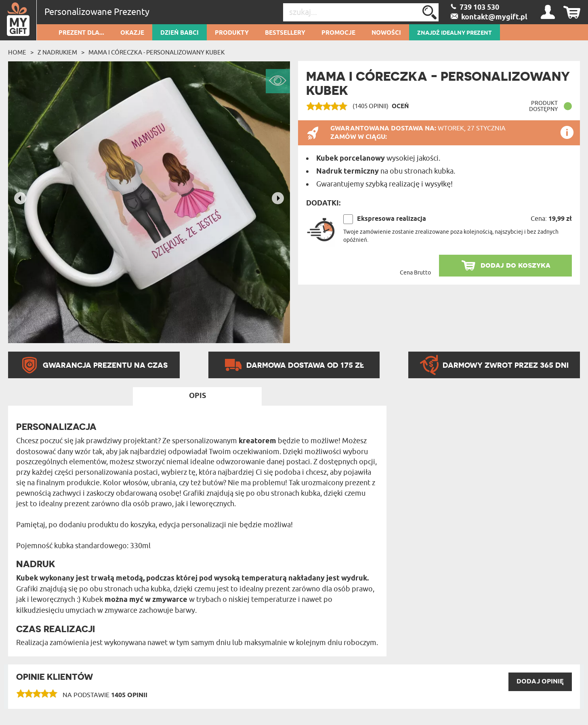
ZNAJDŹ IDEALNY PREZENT (455, 33)
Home (17, 52)
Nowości (386, 33)
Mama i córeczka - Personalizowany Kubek (156, 52)
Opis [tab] (197, 396)
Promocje (338, 33)
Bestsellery (285, 33)
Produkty (232, 33)
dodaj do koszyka (516, 265)
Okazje (132, 33)
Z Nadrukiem (57, 52)
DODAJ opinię (540, 682)
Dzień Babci (180, 33)
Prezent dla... (81, 33)
